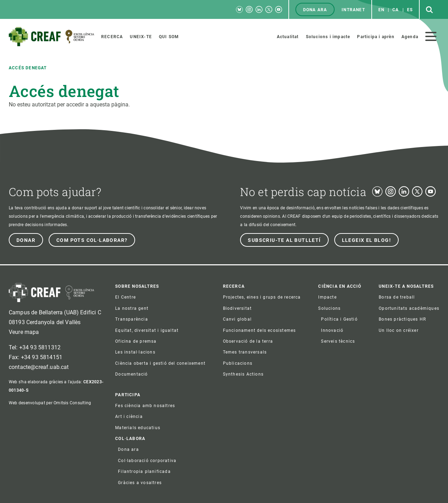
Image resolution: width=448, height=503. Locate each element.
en (381, 10)
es (410, 10)
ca (395, 10)
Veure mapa (24, 332)
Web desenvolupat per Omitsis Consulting (50, 403)
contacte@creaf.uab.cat (39, 367)
